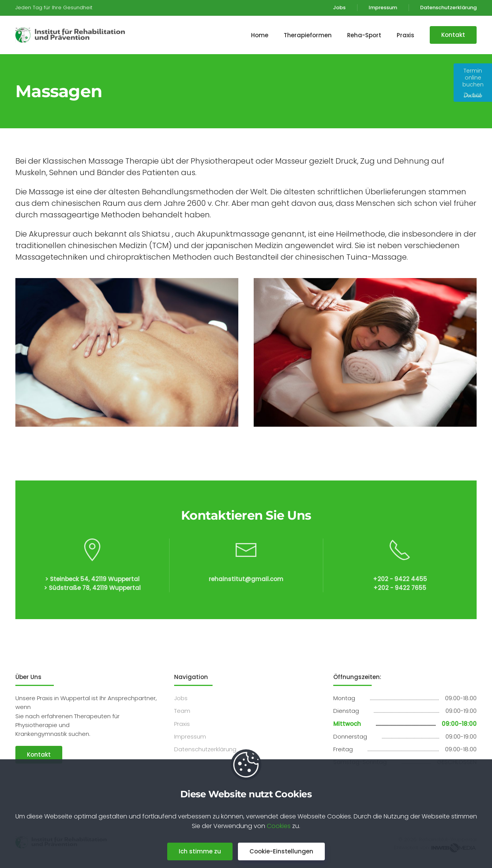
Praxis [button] (406, 35)
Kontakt (453, 35)
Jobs (339, 7)
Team (182, 711)
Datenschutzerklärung (448, 7)
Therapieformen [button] (308, 35)
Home (260, 35)
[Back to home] (73, 35)
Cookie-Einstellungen (281, 851)
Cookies (279, 826)
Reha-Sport (364, 35)
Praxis (182, 724)
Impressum (383, 7)
